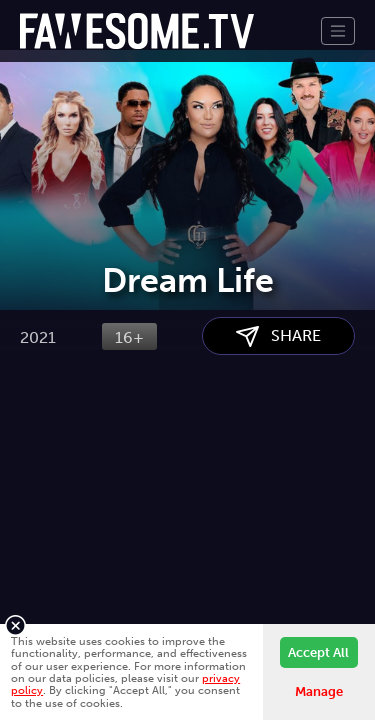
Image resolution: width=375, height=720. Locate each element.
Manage (319, 691)
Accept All (318, 652)
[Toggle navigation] (338, 31)
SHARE (278, 437)
